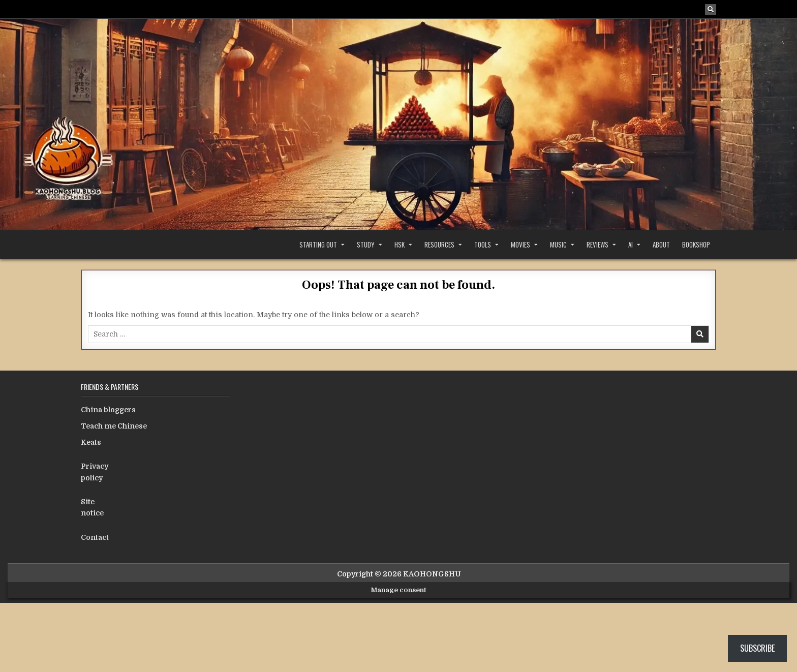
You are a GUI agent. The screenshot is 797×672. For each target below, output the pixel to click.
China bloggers (108, 410)
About (661, 245)
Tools (483, 245)
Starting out (318, 245)
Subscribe (757, 648)
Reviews (597, 245)
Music (558, 245)
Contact (95, 537)
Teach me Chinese (114, 426)
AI (631, 245)
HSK (400, 245)
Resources (439, 245)
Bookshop (696, 245)
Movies (520, 245)
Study (366, 245)
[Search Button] (711, 10)
